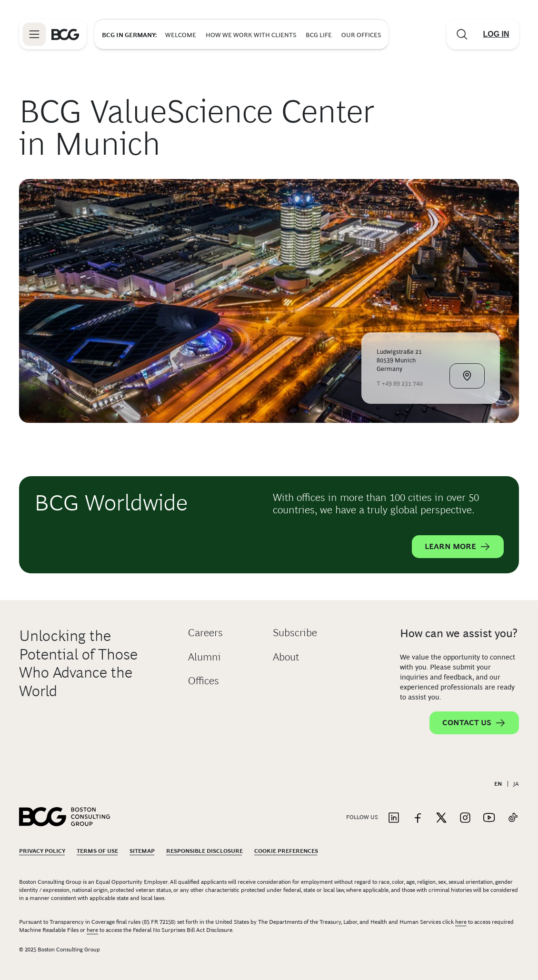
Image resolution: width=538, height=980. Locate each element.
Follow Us (362, 817)
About (286, 657)
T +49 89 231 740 (400, 384)
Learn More (458, 547)
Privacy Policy (42, 851)
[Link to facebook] (418, 818)
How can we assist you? (459, 633)
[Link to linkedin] (394, 818)
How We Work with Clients (251, 35)
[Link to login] (496, 34)
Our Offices (361, 35)
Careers (205, 633)
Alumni (204, 657)
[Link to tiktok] (513, 818)
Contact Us (474, 723)
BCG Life (319, 35)
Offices (204, 681)
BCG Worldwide (111, 503)
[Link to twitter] (441, 818)
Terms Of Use (97, 851)
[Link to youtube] (489, 818)
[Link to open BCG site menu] (34, 34)
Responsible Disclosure (204, 851)
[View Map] (467, 376)
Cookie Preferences (286, 851)
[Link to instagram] (465, 818)
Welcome (181, 35)
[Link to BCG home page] (65, 34)
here (461, 922)
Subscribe (295, 633)
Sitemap (142, 851)
